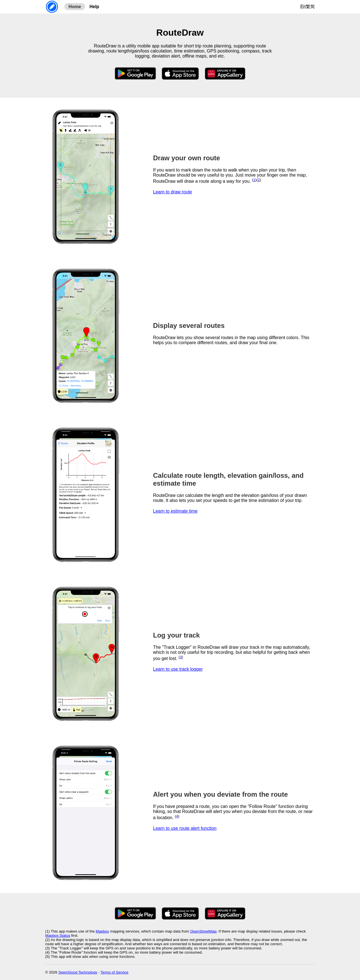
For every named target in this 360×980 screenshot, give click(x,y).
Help (94, 7)
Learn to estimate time (175, 511)
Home (75, 7)
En (303, 7)
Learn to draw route (173, 192)
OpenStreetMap (203, 931)
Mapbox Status (58, 936)
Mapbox (102, 931)
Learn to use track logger (178, 669)
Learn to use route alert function (185, 828)
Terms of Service (114, 972)
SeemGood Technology (78, 972)
